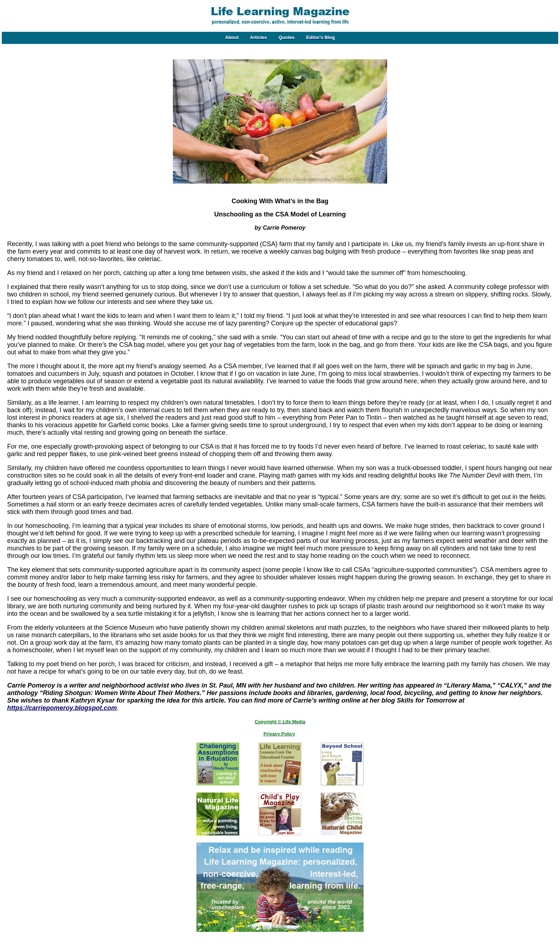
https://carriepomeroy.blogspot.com (62, 708)
